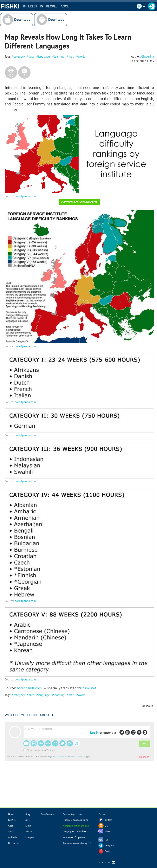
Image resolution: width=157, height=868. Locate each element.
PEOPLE (52, 6)
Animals (13, 837)
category (19, 56)
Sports (11, 831)
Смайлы (81, 831)
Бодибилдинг (48, 814)
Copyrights (68, 831)
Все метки (14, 843)
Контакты (68, 837)
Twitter (108, 820)
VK (107, 840)
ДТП (28, 820)
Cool (65, 6)
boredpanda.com (25, 196)
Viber (107, 831)
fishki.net (89, 688)
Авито (29, 831)
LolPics (12, 820)
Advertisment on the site (76, 826)
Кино (28, 826)
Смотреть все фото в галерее (79, 202)
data (31, 56)
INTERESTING (33, 6)
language (44, 56)
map (71, 56)
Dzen (107, 851)
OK (106, 826)
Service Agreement (73, 814)
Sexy (28, 814)
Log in (94, 732)
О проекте (80, 837)
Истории (30, 837)
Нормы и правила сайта (76, 820)
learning (59, 56)
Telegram (109, 846)
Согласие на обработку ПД (77, 843)
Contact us (108, 863)
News (11, 814)
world (82, 56)
